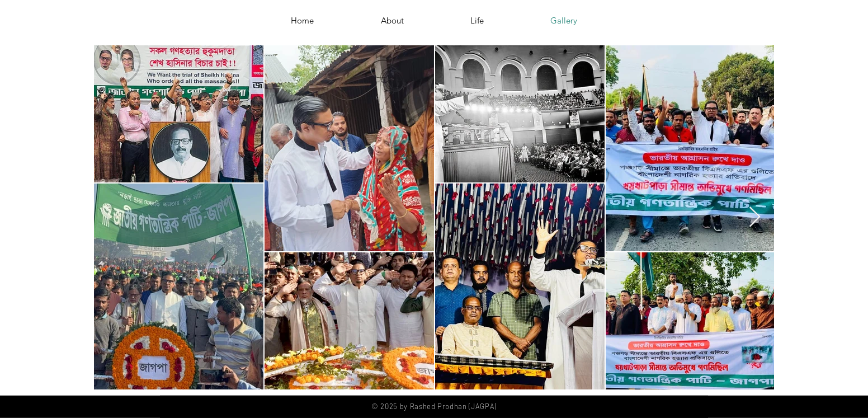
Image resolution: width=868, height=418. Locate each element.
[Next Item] (755, 217)
